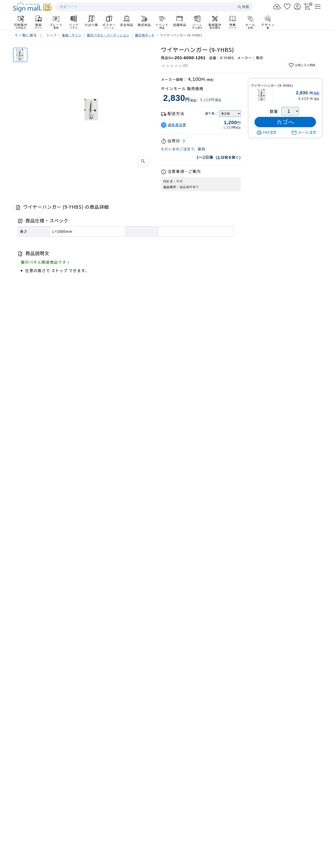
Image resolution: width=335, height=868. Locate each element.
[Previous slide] (23, 609)
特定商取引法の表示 (198, 840)
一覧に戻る (28, 35)
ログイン (232, 752)
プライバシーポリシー (163, 840)
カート (287, 752)
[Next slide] (312, 609)
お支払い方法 (232, 763)
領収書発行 (287, 763)
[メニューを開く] (318, 7)
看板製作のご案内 (167, 651)
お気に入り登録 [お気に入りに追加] (302, 65)
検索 (243, 7)
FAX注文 (267, 132)
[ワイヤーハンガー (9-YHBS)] (20, 55)
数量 (274, 111)
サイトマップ (132, 840)
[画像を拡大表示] (143, 161)
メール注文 (304, 132)
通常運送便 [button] (177, 125)
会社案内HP (119, 815)
